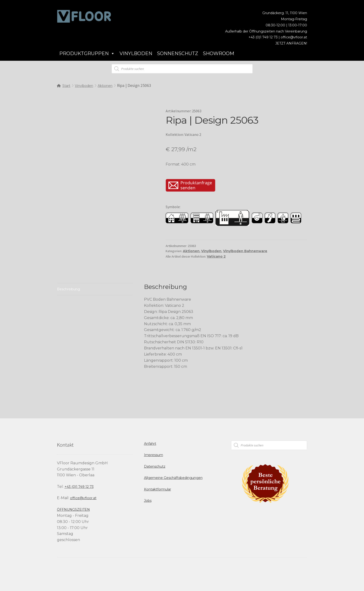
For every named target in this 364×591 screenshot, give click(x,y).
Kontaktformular (158, 489)
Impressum (154, 455)
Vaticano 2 (216, 256)
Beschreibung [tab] (68, 289)
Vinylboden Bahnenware (245, 251)
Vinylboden (136, 53)
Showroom (218, 53)
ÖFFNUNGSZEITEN (73, 510)
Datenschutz (155, 466)
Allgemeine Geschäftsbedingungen (173, 478)
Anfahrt (150, 444)
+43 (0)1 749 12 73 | (265, 37)
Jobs (148, 501)
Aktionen (105, 86)
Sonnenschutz (178, 53)
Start (66, 86)
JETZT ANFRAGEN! (291, 43)
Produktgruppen (87, 53)
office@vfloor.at (294, 37)
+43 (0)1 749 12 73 (79, 487)
